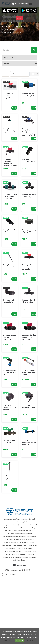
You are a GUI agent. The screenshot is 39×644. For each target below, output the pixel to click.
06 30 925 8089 (10, 574)
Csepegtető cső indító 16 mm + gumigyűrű (8, 96)
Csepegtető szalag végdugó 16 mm (29, 231)
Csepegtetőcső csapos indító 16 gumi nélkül (28, 267)
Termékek (9, 26)
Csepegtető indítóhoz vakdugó (29, 160)
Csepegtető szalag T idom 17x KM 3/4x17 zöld (10, 197)
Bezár (19, 18)
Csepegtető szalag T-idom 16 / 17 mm (29, 197)
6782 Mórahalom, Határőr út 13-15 (18, 570)
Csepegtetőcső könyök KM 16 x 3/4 (8, 302)
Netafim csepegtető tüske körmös (9, 478)
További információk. (32, 637)
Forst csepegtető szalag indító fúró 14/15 (29, 372)
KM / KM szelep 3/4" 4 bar (9, 442)
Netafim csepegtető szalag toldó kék (29, 443)
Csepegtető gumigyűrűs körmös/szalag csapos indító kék (29, 132)
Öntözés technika (20, 26)
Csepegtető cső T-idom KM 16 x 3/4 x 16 (10, 131)
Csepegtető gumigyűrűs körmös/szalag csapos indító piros (10, 163)
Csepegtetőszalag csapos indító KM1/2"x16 (9, 337)
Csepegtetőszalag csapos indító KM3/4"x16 (29, 337)
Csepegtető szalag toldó (10, 231)
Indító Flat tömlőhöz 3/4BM (28, 406)
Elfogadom (20, 640)
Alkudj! (14, 108)
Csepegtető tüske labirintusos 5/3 (9, 266)
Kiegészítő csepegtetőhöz (13, 32)
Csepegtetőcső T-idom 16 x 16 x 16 (29, 301)
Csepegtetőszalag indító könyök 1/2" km (10, 372)
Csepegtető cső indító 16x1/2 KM (29, 95)
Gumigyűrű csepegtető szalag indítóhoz (9, 407)
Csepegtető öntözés (11, 29)
